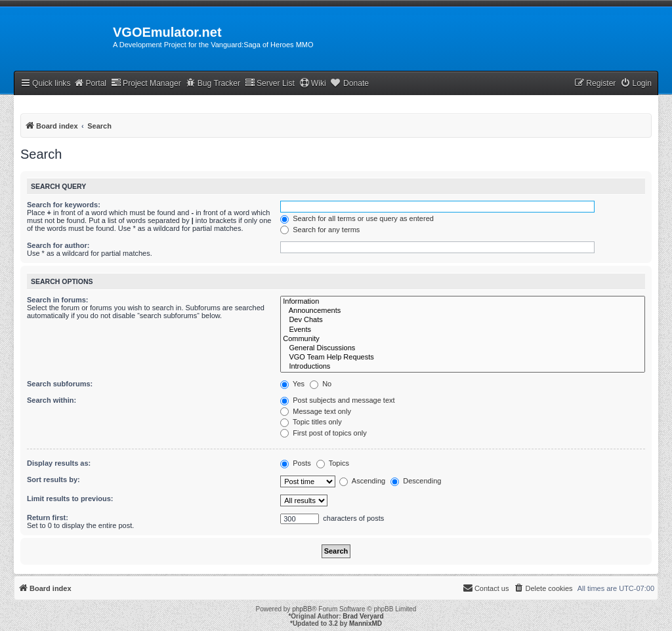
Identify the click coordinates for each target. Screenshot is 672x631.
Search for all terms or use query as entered (357, 218)
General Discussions (463, 348)
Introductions (463, 367)
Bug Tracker (213, 83)
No (321, 384)
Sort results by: (53, 479)
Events (463, 330)
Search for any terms (320, 230)
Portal (90, 83)
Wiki (313, 83)
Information (463, 302)
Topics (333, 463)
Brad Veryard (363, 616)
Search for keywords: (64, 205)
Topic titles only (311, 422)
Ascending (362, 481)
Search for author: (58, 245)
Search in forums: (58, 300)
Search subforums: (60, 384)
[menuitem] (636, 84)
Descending (416, 481)
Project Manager (146, 83)
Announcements (463, 311)
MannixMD (366, 623)
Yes (292, 384)
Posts (296, 463)
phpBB (302, 609)
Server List (270, 83)
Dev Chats (463, 320)
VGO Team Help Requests (463, 357)
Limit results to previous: (70, 499)
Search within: (52, 400)
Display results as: (59, 463)
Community (463, 339)
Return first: (48, 518)
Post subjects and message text (337, 400)
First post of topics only (324, 433)
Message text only (316, 411)
